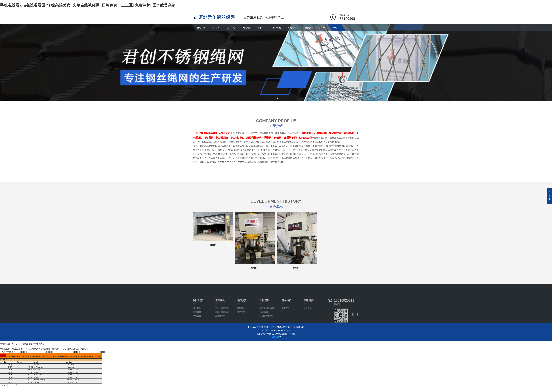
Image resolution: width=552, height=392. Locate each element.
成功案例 (277, 28)
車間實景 (292, 28)
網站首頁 (201, 28)
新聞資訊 (246, 28)
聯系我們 (322, 28)
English (337, 28)
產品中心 (231, 28)
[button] (275, 98)
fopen (35, 382)
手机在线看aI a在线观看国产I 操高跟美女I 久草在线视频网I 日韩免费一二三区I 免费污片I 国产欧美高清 (88, 5)
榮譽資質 (307, 28)
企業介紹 (216, 28)
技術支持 (262, 28)
